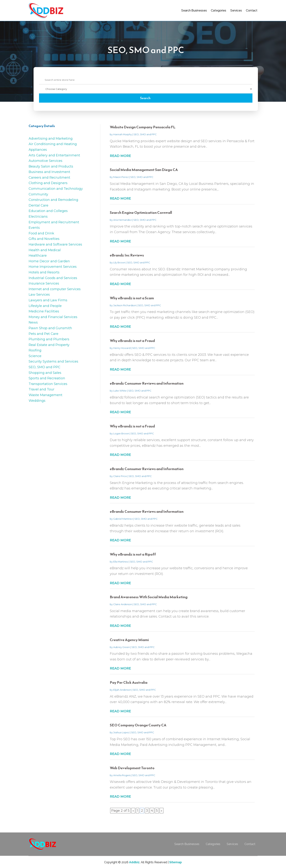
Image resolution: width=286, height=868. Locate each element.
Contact (252, 10)
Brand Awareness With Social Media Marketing (149, 597)
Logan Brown (121, 433)
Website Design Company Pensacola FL (143, 127)
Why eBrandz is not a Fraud (132, 341)
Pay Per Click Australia (129, 682)
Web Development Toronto (132, 768)
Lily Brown (119, 262)
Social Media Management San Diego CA (144, 170)
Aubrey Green (122, 647)
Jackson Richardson (125, 305)
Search (145, 98)
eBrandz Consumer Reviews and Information (147, 383)
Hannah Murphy (123, 134)
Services (236, 10)
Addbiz (134, 862)
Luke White (120, 391)
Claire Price (120, 476)
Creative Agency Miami (129, 640)
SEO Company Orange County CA (138, 725)
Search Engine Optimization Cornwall (141, 213)
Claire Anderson (123, 604)
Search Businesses (194, 10)
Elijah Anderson (122, 690)
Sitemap (176, 862)
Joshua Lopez (121, 732)
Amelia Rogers (122, 775)
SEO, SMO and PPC (145, 134)
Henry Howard (122, 348)
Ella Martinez (121, 562)
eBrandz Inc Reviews (127, 255)
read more (120, 156)
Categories (219, 10)
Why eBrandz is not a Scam (132, 298)
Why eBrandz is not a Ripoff (133, 554)
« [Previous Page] (133, 811)
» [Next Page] (162, 811)
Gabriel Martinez (123, 519)
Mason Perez (121, 177)
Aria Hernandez (122, 220)
